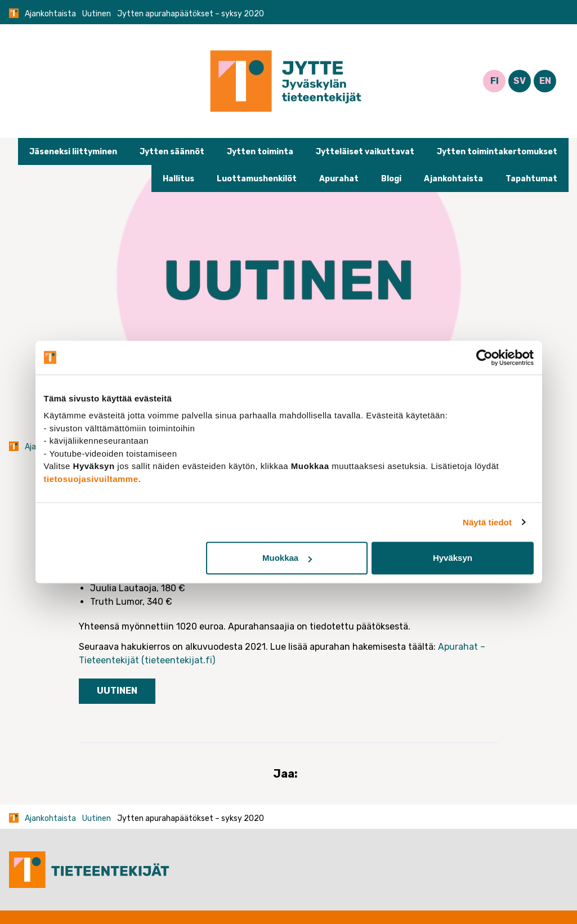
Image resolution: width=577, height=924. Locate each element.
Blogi (391, 179)
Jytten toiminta (260, 152)
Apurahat (339, 179)
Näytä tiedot (487, 522)
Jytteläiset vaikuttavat (365, 152)
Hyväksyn (453, 558)
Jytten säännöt (172, 152)
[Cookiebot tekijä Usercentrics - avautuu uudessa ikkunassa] (484, 358)
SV (520, 81)
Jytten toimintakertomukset (497, 152)
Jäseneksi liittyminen (73, 152)
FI (495, 81)
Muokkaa (287, 558)
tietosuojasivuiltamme (91, 479)
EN (545, 81)
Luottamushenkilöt (257, 179)
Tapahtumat (531, 179)
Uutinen (97, 14)
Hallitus (178, 179)
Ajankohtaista (50, 14)
